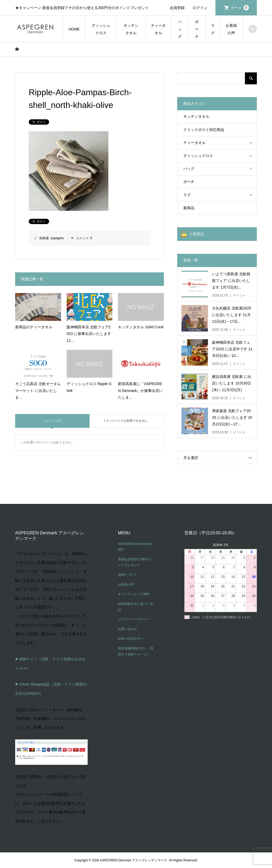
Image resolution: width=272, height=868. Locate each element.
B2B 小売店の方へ (131, 639)
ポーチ (197, 29)
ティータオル (158, 29)
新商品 (189, 208)
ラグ (213, 29)
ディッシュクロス (101, 29)
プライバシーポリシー (134, 619)
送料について (127, 575)
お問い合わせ (127, 629)
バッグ (180, 29)
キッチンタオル (131, 29)
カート (240, 8)
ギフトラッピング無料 (134, 594)
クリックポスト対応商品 (204, 130)
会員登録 (177, 8)
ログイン (200, 8)
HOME (74, 29)
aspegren (57, 238)
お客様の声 (231, 29)
